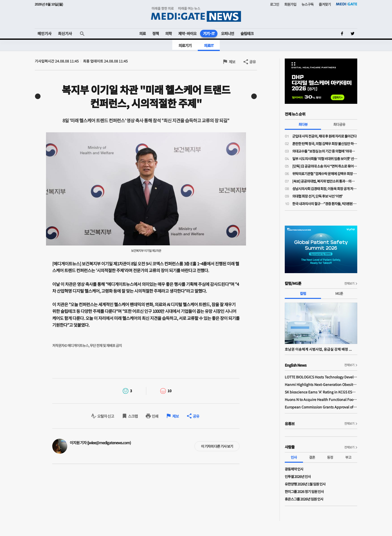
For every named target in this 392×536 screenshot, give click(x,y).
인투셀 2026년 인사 (298, 476)
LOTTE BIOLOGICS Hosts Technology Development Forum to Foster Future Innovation (321, 377)
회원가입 (290, 4)
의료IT (209, 45)
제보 (232, 62)
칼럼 (303, 293)
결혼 (312, 457)
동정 (330, 457)
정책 (155, 33)
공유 (252, 62)
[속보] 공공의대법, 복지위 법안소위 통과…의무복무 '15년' (325, 181)
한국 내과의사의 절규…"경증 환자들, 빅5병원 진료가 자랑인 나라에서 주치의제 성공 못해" (325, 204)
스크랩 (133, 416)
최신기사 (65, 33)
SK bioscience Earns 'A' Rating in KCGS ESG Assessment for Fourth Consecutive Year (321, 392)
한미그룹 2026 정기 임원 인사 (304, 491)
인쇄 (155, 416)
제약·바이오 (187, 33)
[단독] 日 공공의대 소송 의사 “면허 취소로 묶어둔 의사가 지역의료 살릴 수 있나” (325, 166)
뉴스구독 (307, 4)
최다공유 (339, 124)
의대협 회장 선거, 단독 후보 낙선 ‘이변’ (317, 196)
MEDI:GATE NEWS (196, 14)
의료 (142, 33)
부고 (348, 457)
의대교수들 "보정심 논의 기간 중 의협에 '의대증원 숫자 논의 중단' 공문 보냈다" (325, 151)
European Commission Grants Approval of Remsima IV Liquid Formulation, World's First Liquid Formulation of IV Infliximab (321, 407)
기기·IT (209, 33)
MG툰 (339, 293)
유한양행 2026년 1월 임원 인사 (305, 484)
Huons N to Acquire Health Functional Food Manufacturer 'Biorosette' (321, 399)
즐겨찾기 (325, 4)
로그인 (274, 4)
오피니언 (227, 33)
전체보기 (349, 283)
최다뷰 (303, 124)
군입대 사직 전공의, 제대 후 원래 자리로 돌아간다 (324, 136)
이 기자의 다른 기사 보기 (217, 446)
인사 (294, 457)
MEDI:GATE (347, 4)
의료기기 (185, 45)
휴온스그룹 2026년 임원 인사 (304, 499)
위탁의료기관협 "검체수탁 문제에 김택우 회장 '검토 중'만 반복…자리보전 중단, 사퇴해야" (325, 174)
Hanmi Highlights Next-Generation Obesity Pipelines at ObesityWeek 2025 (321, 384)
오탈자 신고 (106, 416)
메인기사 (44, 33)
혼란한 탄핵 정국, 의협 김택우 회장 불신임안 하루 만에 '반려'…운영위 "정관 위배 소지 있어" (325, 144)
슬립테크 (247, 33)
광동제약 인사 (294, 469)
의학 (168, 33)
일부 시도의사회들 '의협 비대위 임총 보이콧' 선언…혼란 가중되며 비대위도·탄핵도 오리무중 (325, 159)
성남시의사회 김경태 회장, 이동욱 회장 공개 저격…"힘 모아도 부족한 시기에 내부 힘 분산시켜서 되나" (325, 189)
